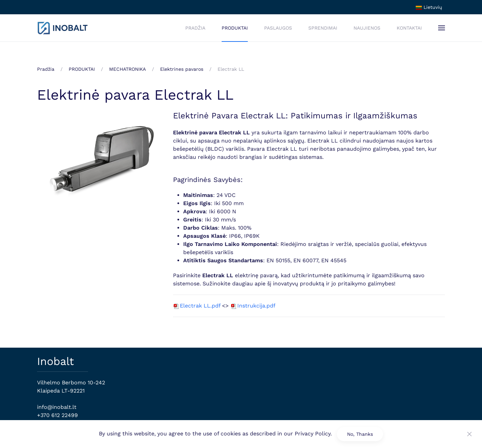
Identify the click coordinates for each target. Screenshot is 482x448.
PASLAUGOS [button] (278, 28)
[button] (442, 28)
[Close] (469, 434)
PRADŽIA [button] (195, 28)
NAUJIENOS (367, 28)
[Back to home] (63, 28)
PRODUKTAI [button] (235, 28)
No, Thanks (360, 434)
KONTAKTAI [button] (409, 28)
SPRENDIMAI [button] (323, 28)
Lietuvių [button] (429, 7)
